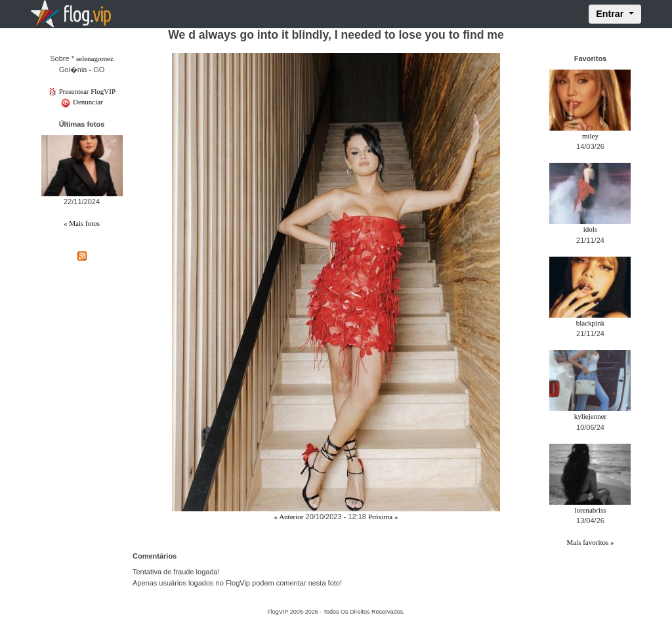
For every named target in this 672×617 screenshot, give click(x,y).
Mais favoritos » (590, 542)
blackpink (590, 323)
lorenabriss (590, 510)
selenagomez (95, 58)
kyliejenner (590, 416)
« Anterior (289, 517)
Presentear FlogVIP (82, 91)
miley (590, 136)
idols (590, 229)
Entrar (611, 14)
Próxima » (383, 517)
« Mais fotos (82, 223)
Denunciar (82, 102)
